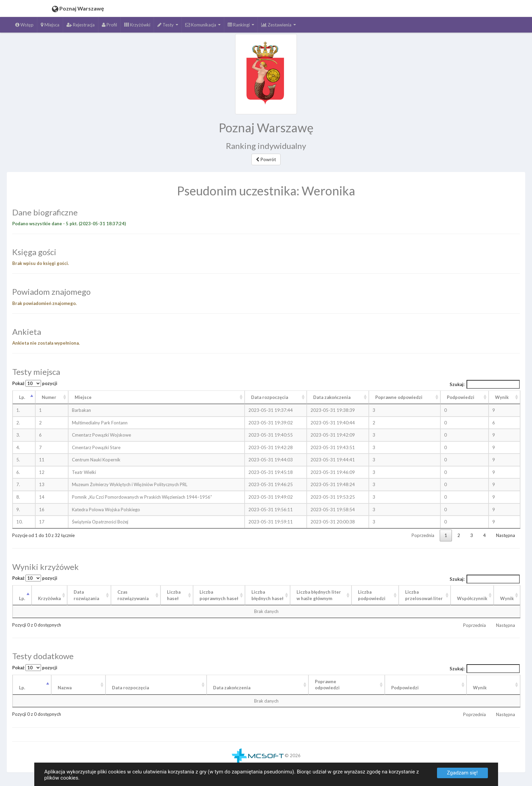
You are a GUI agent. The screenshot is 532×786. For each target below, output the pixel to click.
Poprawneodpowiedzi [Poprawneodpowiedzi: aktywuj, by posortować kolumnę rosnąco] (327, 685)
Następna (506, 535)
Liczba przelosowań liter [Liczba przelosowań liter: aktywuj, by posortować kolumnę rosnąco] (424, 595)
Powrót (266, 159)
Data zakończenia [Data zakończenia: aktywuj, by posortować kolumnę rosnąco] (332, 397)
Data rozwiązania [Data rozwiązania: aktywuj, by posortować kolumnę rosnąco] (86, 595)
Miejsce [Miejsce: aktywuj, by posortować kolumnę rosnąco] (83, 397)
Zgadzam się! (462, 773)
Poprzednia (423, 535)
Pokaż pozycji (35, 383)
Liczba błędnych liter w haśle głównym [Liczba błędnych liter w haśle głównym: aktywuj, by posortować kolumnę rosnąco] (319, 595)
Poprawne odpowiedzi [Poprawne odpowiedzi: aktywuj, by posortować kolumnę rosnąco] (399, 397)
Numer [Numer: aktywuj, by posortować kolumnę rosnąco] (49, 397)
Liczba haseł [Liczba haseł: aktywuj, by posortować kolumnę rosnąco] (174, 595)
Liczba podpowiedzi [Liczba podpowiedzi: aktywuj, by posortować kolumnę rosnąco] (372, 595)
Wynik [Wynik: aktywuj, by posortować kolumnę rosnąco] (502, 397)
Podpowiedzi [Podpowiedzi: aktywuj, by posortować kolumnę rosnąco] (461, 397)
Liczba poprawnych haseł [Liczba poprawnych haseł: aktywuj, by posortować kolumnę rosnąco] (219, 595)
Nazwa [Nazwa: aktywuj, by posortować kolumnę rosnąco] (65, 688)
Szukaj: (485, 384)
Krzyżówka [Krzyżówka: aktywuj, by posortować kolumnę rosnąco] (49, 598)
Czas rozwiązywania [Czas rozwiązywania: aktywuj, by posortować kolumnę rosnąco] (133, 595)
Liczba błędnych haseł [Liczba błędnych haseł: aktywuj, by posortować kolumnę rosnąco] (267, 595)
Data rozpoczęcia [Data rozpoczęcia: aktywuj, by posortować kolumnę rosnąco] (270, 397)
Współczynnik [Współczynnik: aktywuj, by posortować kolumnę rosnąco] (472, 598)
